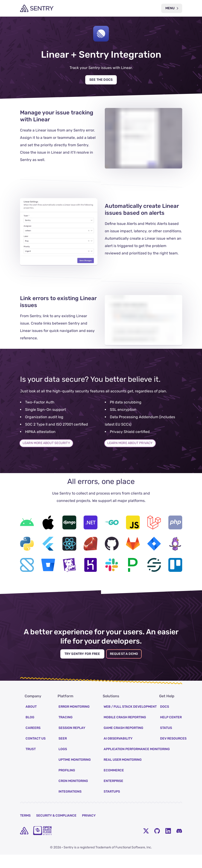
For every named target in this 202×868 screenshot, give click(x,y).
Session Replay (72, 741)
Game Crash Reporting (123, 741)
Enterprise (113, 794)
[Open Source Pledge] (42, 844)
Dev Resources (173, 752)
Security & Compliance (56, 829)
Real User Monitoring (123, 773)
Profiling (67, 784)
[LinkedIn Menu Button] (168, 844)
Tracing (66, 731)
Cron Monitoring (73, 794)
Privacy (89, 829)
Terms (25, 829)
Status (166, 741)
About (31, 720)
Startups (112, 805)
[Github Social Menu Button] (157, 844)
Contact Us (36, 752)
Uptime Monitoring (75, 773)
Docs (165, 720)
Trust (31, 762)
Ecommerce (114, 784)
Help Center (171, 731)
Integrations (70, 805)
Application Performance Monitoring (137, 762)
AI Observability (118, 752)
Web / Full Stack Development (130, 720)
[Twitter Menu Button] (146, 844)
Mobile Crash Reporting (125, 731)
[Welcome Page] (37, 8)
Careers (33, 741)
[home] (24, 844)
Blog (30, 731)
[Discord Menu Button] (179, 844)
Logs (63, 762)
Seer (63, 752)
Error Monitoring (74, 720)
